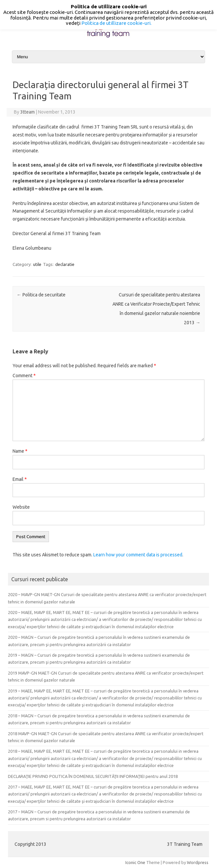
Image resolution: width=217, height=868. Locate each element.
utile (37, 264)
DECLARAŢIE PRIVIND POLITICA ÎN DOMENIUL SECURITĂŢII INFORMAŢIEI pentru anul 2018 (93, 776)
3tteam (27, 112)
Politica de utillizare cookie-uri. (116, 23)
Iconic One (135, 862)
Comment (24, 376)
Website (21, 507)
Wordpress (198, 862)
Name (20, 451)
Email (20, 479)
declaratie (65, 264)
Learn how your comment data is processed (138, 555)
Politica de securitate (41, 295)
